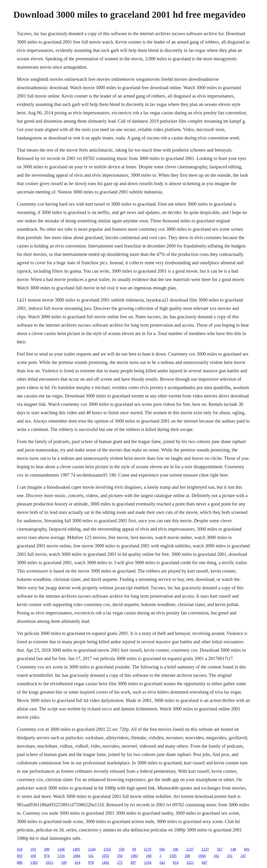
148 (233, 849)
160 (149, 856)
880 (20, 863)
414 (77, 863)
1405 (76, 849)
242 (162, 863)
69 (134, 849)
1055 (105, 856)
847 (205, 863)
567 (220, 849)
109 (64, 863)
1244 (92, 849)
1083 (134, 856)
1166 (61, 849)
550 (122, 849)
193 (33, 849)
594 (162, 849)
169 (33, 856)
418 (20, 849)
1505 (173, 856)
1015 (49, 863)
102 (216, 856)
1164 (148, 863)
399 (47, 849)
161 (230, 856)
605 (247, 849)
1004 (76, 856)
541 (91, 856)
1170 (148, 849)
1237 (190, 849)
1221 (190, 863)
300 (187, 856)
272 (120, 863)
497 (133, 863)
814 (176, 863)
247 (243, 856)
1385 (34, 863)
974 (47, 856)
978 (91, 863)
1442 (105, 863)
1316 (61, 856)
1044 (202, 856)
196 (175, 849)
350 (120, 856)
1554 (107, 849)
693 (20, 856)
